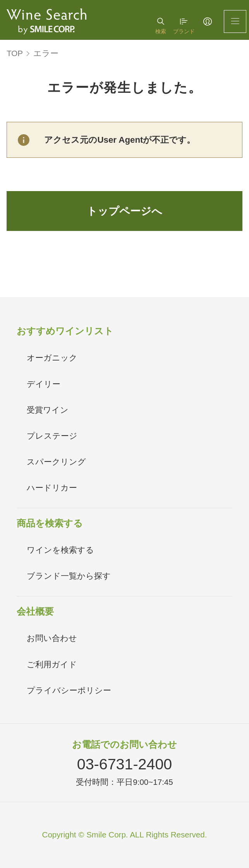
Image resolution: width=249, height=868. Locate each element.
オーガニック (52, 358)
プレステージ (52, 436)
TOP (15, 53)
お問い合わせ (52, 638)
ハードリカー (52, 488)
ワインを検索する (60, 550)
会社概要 (35, 611)
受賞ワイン (48, 410)
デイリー (44, 384)
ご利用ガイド (52, 664)
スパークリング (56, 462)
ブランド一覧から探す (69, 576)
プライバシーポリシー (69, 690)
